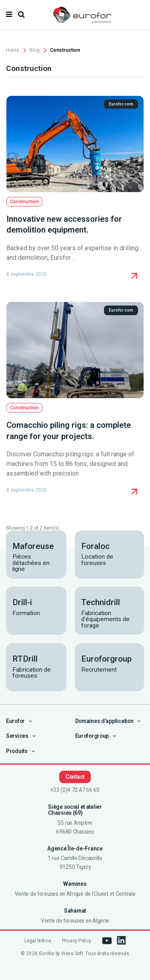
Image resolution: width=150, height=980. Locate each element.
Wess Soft (72, 954)
